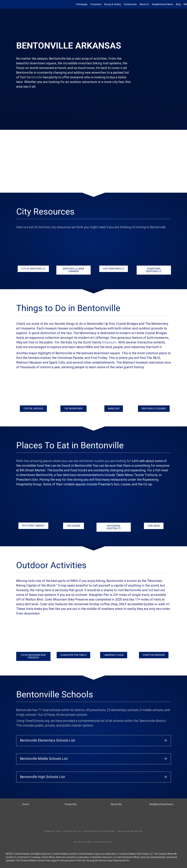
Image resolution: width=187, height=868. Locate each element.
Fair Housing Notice (130, 831)
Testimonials (130, 4)
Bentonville (34, 77)
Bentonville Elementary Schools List (47, 740)
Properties (96, 4)
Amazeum (109, 342)
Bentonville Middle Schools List (44, 759)
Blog (178, 4)
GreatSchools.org (37, 721)
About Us (144, 4)
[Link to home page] (4, 4)
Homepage (82, 4)
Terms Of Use (52, 831)
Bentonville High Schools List (42, 777)
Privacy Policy (72, 831)
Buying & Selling (112, 4)
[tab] (94, 741)
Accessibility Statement (100, 831)
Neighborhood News (162, 4)
